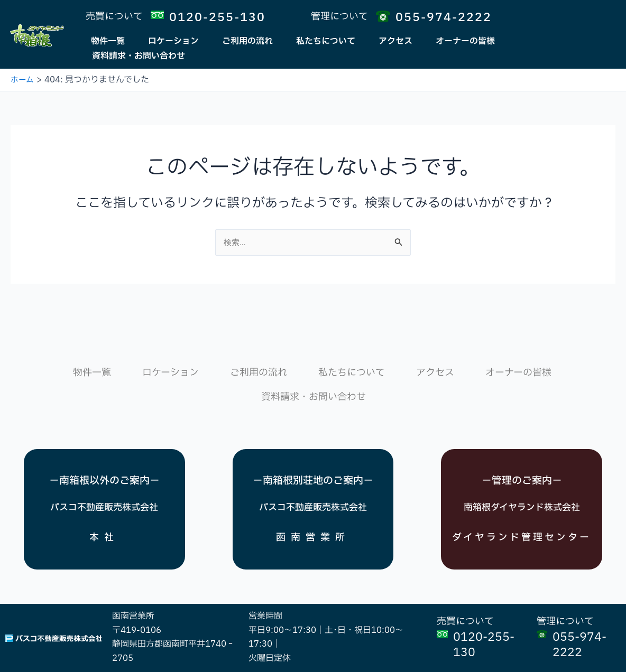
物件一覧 (108, 41)
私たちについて (326, 41)
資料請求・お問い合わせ (139, 56)
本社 (104, 517)
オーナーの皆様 (465, 41)
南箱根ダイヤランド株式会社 (522, 478)
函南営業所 (313, 517)
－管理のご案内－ (522, 444)
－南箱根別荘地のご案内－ (313, 462)
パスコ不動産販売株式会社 (104, 488)
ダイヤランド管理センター (522, 525)
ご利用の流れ (247, 41)
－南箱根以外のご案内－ (104, 462)
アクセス (395, 41)
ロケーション (173, 41)
